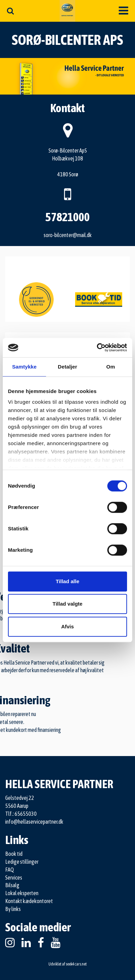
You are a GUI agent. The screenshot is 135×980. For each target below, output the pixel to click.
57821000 (67, 217)
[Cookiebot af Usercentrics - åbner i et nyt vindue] (97, 347)
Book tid (14, 854)
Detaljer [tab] (67, 367)
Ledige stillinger (22, 862)
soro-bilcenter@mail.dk (68, 235)
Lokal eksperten (22, 893)
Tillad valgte (67, 604)
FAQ (10, 870)
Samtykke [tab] (24, 367)
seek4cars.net (76, 964)
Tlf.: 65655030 (21, 814)
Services (14, 878)
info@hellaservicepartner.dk (34, 822)
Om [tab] (111, 367)
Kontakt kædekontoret (29, 901)
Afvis (68, 626)
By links (13, 909)
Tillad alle (67, 581)
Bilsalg (12, 885)
